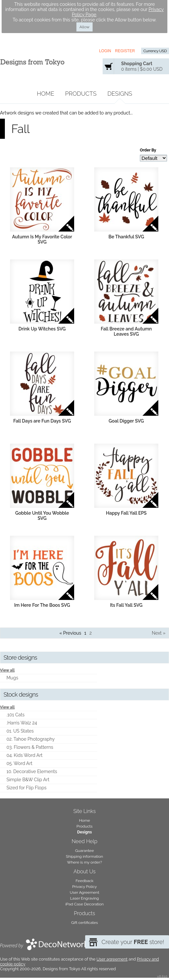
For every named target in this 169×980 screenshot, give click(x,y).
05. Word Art (19, 763)
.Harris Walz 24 (22, 723)
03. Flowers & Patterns (30, 747)
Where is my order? (84, 862)
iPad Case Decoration (85, 904)
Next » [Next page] (159, 633)
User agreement (112, 959)
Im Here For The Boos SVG (42, 605)
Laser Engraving (85, 898)
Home (46, 94)
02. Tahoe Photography (31, 739)
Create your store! (133, 942)
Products (81, 94)
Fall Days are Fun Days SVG (42, 421)
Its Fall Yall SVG (126, 605)
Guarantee (84, 851)
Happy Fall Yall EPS (126, 513)
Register (125, 51)
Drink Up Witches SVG (42, 329)
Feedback (84, 881)
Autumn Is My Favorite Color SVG (42, 239)
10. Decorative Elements (32, 771)
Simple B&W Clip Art (28, 780)
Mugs (12, 678)
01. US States (20, 731)
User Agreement (85, 892)
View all (7, 670)
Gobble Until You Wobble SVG (42, 516)
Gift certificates (85, 923)
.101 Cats (16, 715)
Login (105, 51)
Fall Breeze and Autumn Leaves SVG (126, 331)
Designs (120, 94)
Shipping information (85, 856)
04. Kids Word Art (24, 755)
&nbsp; (42, 199)
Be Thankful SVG (126, 237)
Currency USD (155, 51)
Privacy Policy (84, 887)
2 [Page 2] (90, 633)
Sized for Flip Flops (26, 788)
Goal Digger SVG (126, 421)
